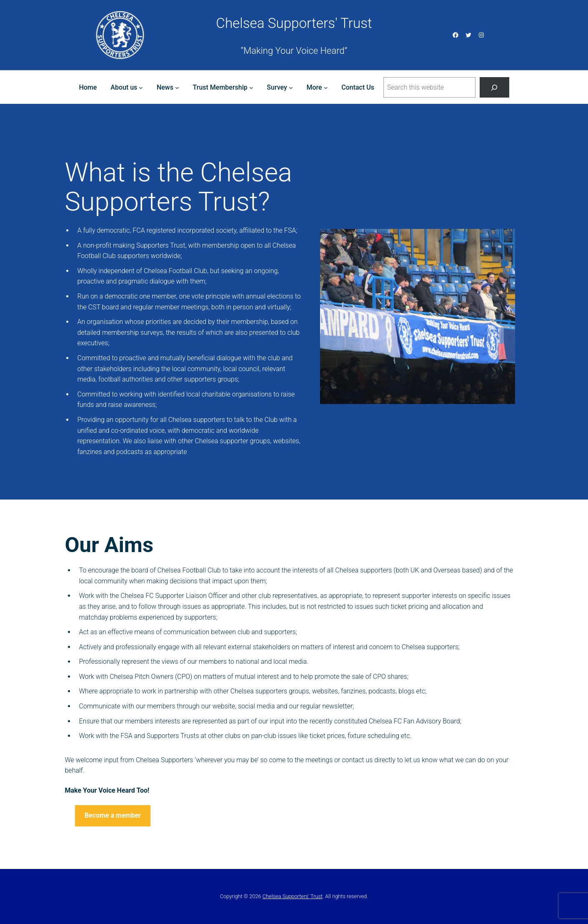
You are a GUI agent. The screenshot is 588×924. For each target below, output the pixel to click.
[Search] (494, 87)
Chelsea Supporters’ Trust (293, 896)
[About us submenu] (141, 88)
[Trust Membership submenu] (251, 88)
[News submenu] (177, 88)
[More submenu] (326, 88)
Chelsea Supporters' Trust (294, 23)
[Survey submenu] (291, 88)
